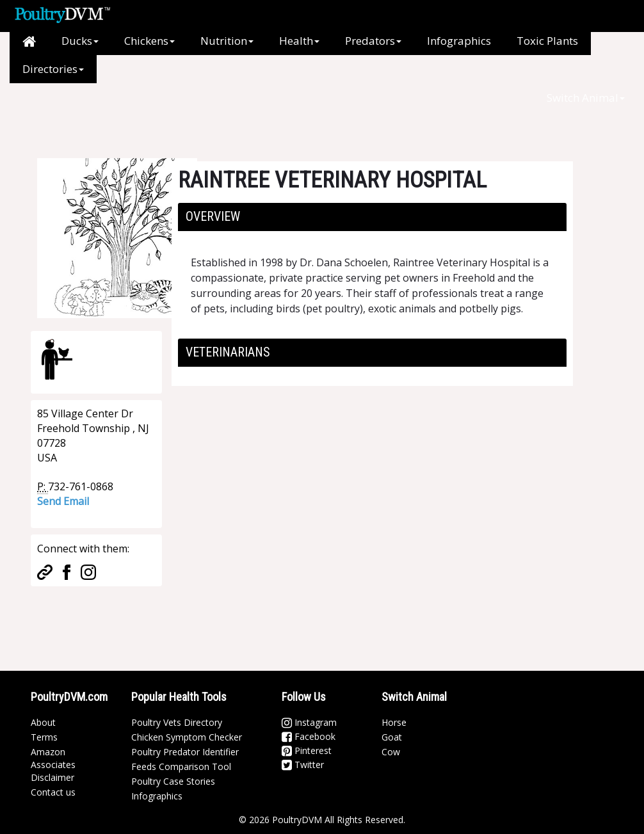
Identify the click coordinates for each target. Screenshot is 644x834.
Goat (392, 737)
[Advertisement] (245, 112)
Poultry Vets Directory (177, 722)
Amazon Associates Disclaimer (53, 765)
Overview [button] (213, 216)
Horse (394, 722)
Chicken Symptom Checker (187, 737)
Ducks (80, 41)
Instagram (309, 722)
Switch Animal (586, 98)
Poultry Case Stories (173, 781)
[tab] (372, 217)
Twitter (303, 765)
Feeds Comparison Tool (181, 766)
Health (299, 41)
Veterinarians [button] (228, 352)
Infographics (459, 41)
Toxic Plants (547, 41)
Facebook (309, 736)
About (43, 722)
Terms (44, 737)
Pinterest (307, 750)
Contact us (53, 792)
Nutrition (227, 41)
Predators (373, 41)
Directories (53, 69)
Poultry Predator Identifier (185, 752)
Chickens (149, 41)
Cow (391, 752)
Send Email (63, 501)
